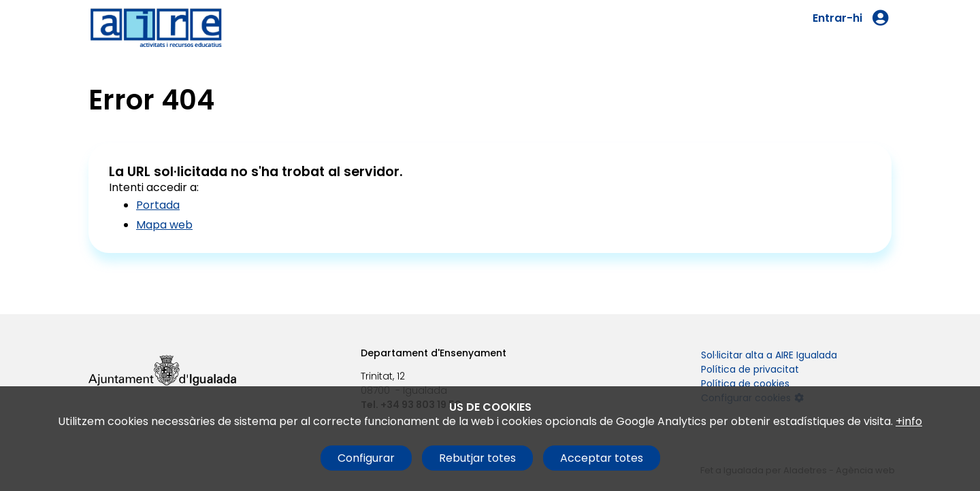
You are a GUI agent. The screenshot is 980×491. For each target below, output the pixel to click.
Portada (158, 205)
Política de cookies (745, 384)
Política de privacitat (750, 369)
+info (909, 421)
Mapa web (164, 225)
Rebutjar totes (477, 458)
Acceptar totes (602, 458)
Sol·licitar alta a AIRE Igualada (769, 355)
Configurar (366, 458)
